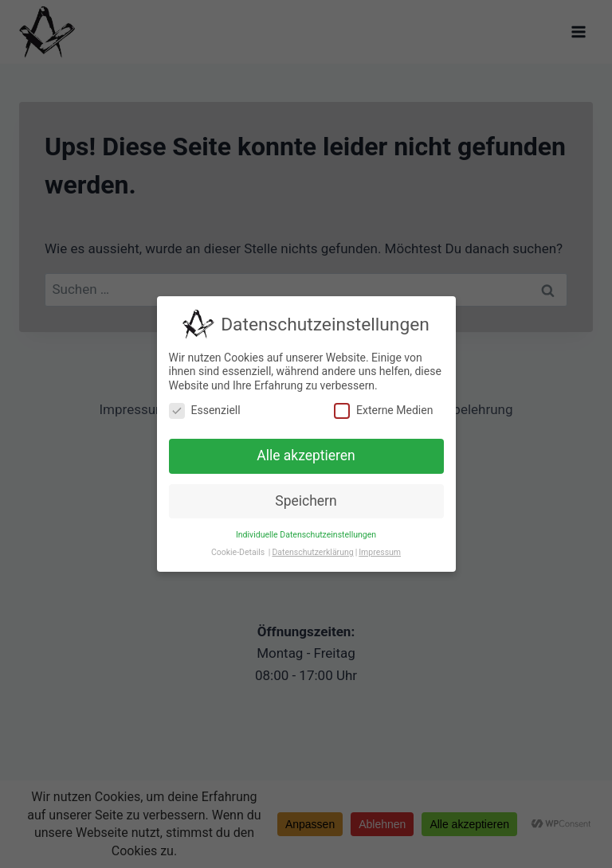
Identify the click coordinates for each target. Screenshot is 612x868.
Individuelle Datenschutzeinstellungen (306, 535)
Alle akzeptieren (306, 456)
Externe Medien (383, 411)
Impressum (380, 552)
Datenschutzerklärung (312, 552)
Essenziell (205, 411)
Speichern (306, 501)
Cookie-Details (238, 552)
